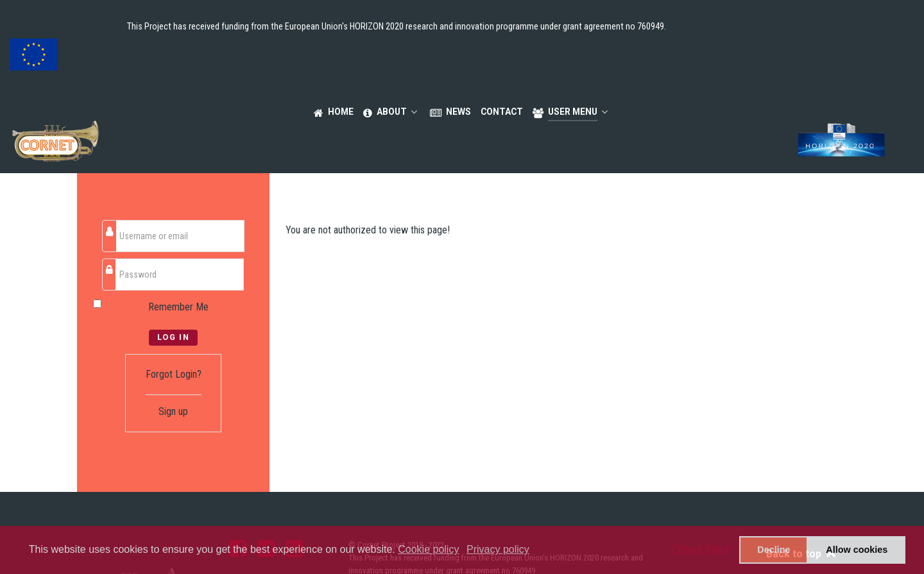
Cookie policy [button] (428, 549)
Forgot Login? (174, 318)
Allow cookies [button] (857, 550)
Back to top (802, 497)
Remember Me (178, 250)
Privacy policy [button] (498, 549)
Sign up (173, 355)
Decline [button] (774, 550)
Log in (174, 281)
